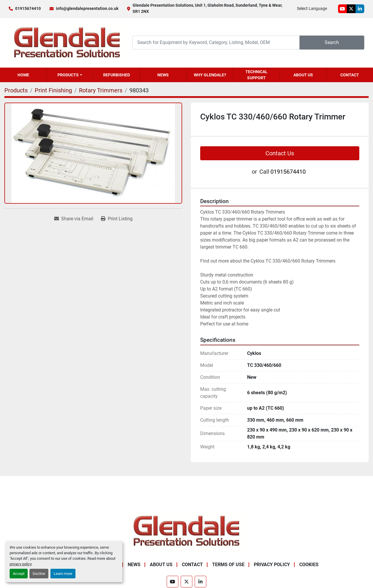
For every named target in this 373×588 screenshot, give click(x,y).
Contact (350, 75)
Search (332, 42)
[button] (70, 75)
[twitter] (351, 9)
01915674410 (28, 8)
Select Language (312, 8)
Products (68, 75)
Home (23, 75)
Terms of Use (228, 565)
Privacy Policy (272, 565)
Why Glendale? (210, 75)
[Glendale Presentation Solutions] (186, 530)
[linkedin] (360, 9)
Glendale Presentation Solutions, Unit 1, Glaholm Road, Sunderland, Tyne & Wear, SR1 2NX (207, 8)
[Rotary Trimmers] (101, 90)
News (163, 75)
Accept (19, 574)
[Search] (216, 42)
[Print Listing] (117, 219)
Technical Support (256, 75)
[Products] (16, 90)
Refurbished (117, 75)
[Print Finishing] (53, 90)
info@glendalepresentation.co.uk (87, 8)
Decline (39, 574)
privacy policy (21, 564)
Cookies (309, 565)
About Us (303, 75)
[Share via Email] (74, 219)
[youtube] (342, 9)
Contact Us (280, 153)
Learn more (63, 574)
